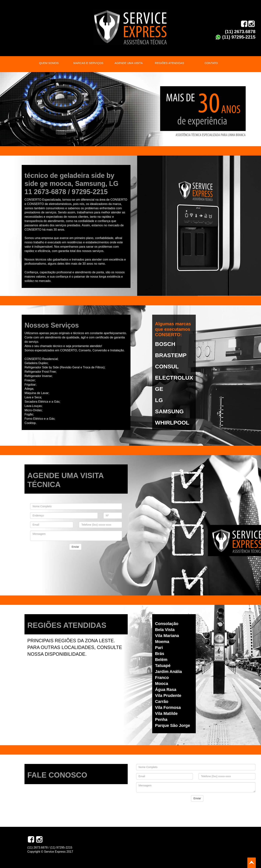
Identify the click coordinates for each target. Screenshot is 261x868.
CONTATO (211, 63)
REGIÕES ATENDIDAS (169, 63)
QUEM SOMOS (49, 63)
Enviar (75, 547)
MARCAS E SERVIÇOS (88, 63)
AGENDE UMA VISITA (129, 63)
